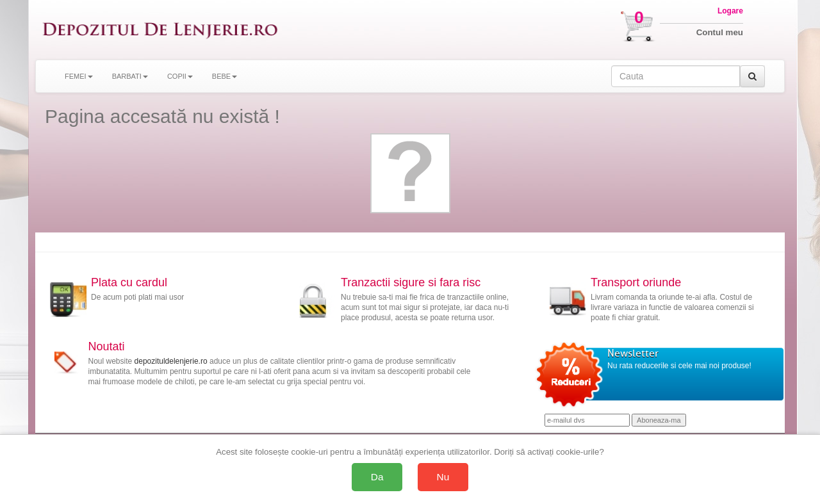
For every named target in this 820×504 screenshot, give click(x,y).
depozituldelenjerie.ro (171, 361)
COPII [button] (180, 76)
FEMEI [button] (79, 76)
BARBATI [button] (130, 76)
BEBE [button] (225, 76)
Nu (443, 477)
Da (377, 477)
